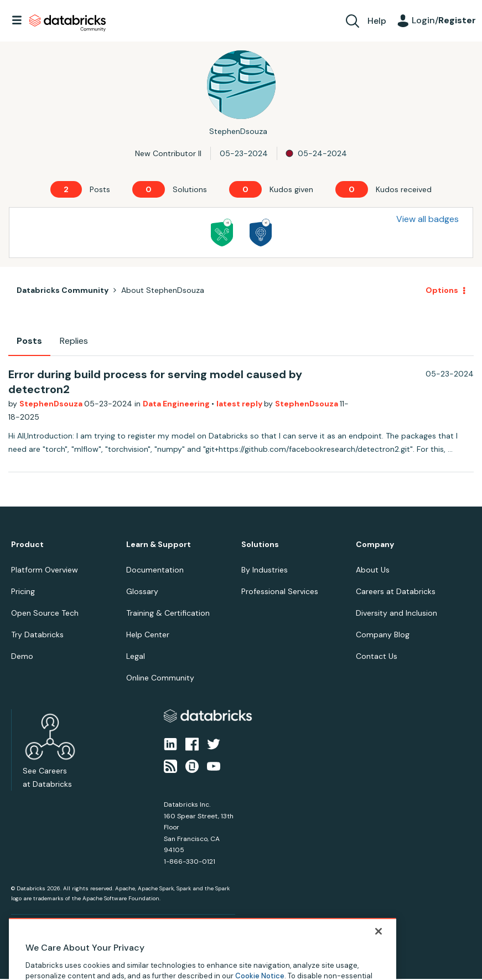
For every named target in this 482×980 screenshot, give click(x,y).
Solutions (260, 545)
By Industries (265, 570)
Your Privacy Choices (131, 933)
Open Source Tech (45, 613)
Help (377, 21)
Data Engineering (177, 404)
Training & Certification (168, 613)
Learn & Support (159, 545)
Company (375, 545)
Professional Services (280, 591)
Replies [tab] (74, 341)
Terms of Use (76, 933)
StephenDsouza (52, 404)
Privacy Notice (30, 933)
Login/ (444, 20)
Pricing (23, 591)
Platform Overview (45, 570)
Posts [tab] (29, 341)
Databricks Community (68, 23)
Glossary (142, 591)
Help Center (148, 635)
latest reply (240, 404)
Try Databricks (37, 635)
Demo (22, 656)
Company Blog (383, 635)
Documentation (155, 570)
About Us (373, 570)
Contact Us (377, 656)
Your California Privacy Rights (209, 933)
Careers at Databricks (396, 591)
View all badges (427, 219)
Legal (136, 656)
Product (27, 545)
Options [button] (442, 290)
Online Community (160, 678)
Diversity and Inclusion (397, 613)
